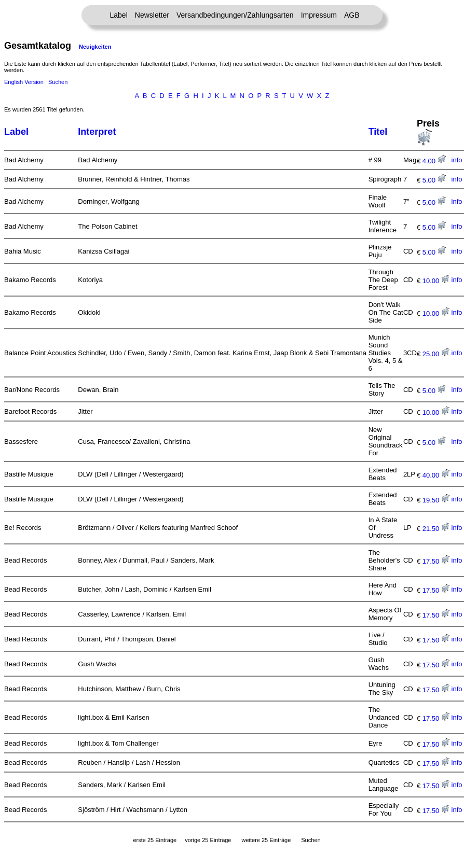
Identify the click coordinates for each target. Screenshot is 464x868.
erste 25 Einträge (155, 840)
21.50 (436, 529)
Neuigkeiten (95, 47)
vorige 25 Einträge (208, 840)
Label (119, 15)
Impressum (319, 15)
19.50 (436, 500)
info (457, 160)
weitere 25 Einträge (266, 840)
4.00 (434, 161)
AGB (352, 15)
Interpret (97, 132)
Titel (378, 132)
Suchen (58, 82)
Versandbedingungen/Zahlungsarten (235, 15)
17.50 (436, 561)
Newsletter (152, 15)
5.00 (434, 180)
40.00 (436, 475)
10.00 (436, 281)
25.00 (436, 354)
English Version (24, 82)
